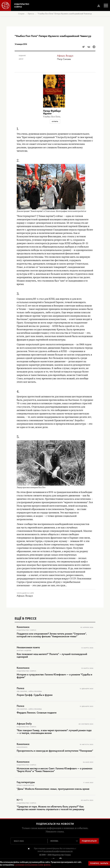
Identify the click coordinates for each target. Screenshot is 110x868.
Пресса (31, 14)
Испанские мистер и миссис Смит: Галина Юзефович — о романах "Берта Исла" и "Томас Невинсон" (55, 770)
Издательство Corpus (61, 855)
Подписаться (89, 841)
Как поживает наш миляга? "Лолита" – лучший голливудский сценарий (52, 655)
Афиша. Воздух (65, 56)
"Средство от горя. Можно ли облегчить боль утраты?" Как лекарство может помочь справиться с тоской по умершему (51, 808)
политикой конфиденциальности (58, 851)
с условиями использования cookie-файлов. (33, 865)
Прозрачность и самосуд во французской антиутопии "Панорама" (55, 751)
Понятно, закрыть (99, 863)
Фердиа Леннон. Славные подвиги (37, 713)
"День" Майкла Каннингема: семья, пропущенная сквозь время (53, 789)
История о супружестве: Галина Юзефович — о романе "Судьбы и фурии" (54, 676)
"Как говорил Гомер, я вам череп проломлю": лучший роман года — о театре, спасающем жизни (54, 732)
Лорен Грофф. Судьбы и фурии (35, 695)
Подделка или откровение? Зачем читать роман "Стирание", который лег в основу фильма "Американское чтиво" (52, 635)
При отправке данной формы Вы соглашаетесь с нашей (55, 850)
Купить (55, 121)
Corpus (21, 14)
